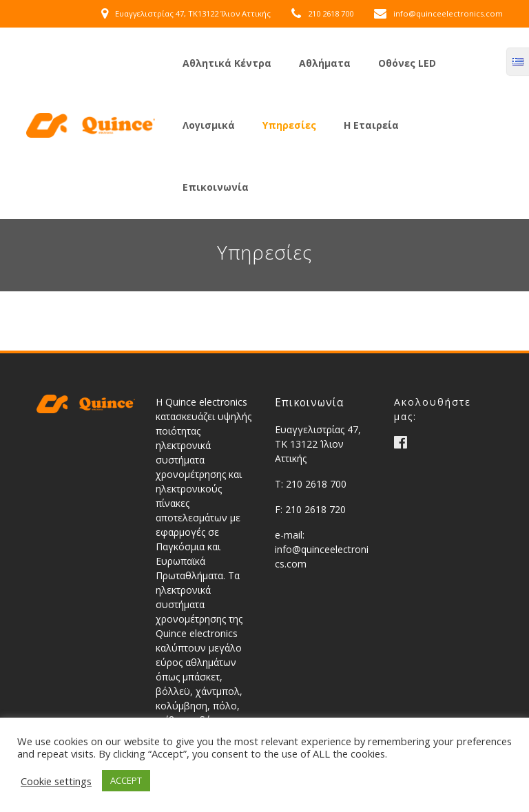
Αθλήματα (325, 63)
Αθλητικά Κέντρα (227, 63)
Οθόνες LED (407, 63)
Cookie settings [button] (56, 781)
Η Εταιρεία (371, 125)
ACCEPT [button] (126, 780)
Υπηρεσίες (289, 125)
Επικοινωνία (216, 187)
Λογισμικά (209, 125)
